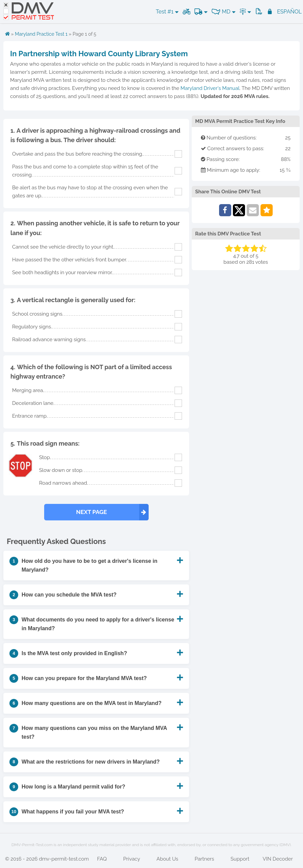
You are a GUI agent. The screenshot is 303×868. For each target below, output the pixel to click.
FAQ (102, 859)
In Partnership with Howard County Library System (99, 54)
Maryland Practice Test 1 (41, 34)
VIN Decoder (278, 859)
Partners (204, 859)
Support (240, 859)
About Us (167, 859)
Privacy (132, 859)
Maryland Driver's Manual (210, 88)
